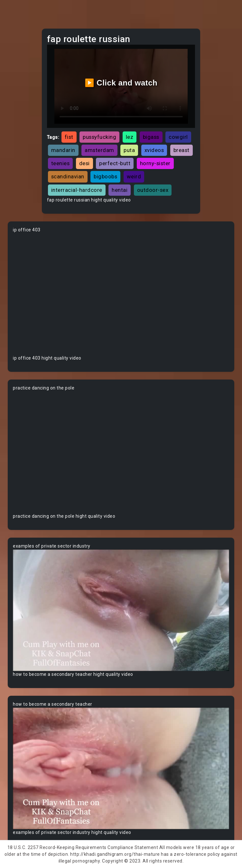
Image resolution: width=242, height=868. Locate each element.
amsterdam (99, 150)
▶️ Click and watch (121, 83)
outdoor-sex (153, 190)
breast (181, 150)
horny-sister (155, 163)
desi (84, 163)
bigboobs (105, 176)
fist (69, 137)
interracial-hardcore (77, 190)
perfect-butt (115, 163)
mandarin (63, 150)
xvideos (154, 150)
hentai (120, 190)
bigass (151, 137)
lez (130, 137)
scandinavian (68, 176)
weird (134, 176)
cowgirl (178, 137)
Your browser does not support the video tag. (121, 294)
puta (129, 150)
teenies (60, 163)
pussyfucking (99, 137)
